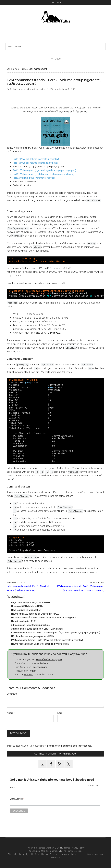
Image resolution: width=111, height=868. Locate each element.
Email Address (17, 799)
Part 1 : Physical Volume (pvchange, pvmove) (35, 163)
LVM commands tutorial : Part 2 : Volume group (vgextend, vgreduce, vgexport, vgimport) (56, 633)
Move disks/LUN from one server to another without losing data (43, 618)
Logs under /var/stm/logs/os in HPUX (31, 603)
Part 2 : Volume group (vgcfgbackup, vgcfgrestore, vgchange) (43, 174)
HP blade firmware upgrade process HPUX (33, 636)
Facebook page (40, 667)
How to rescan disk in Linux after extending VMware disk (40, 644)
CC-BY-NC (58, 848)
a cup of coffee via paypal (49, 660)
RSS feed (28, 675)
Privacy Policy (78, 848)
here (46, 663)
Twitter (32, 671)
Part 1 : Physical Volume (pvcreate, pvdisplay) (36, 159)
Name (11, 713)
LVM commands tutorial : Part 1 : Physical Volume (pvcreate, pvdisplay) (47, 640)
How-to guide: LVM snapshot (26, 610)
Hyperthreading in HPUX (23, 621)
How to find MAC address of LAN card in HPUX (35, 614)
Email (61, 713)
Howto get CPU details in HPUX (27, 606)
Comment (12, 694)
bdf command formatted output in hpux (31, 625)
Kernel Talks (55, 17)
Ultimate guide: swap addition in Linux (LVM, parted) (37, 629)
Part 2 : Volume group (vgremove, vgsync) (34, 178)
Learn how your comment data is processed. (69, 746)
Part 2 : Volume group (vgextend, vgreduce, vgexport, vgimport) (44, 170)
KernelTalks (57, 851)
